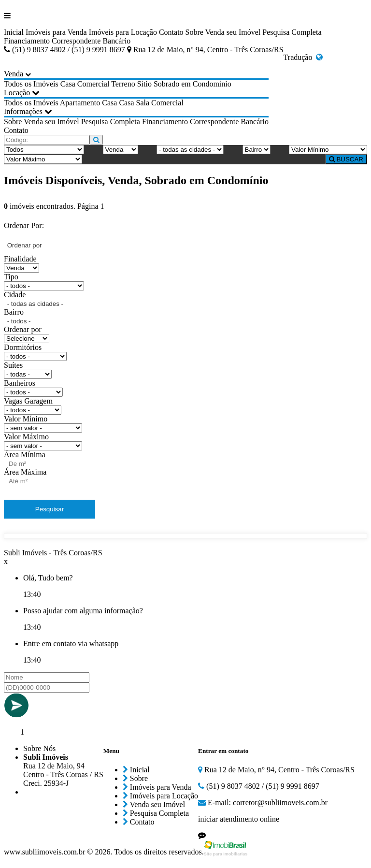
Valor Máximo (26, 437)
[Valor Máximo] (43, 159)
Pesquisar (50, 509)
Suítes (13, 365)
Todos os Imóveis (31, 84)
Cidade (15, 295)
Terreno (123, 84)
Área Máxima (25, 472)
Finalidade (20, 259)
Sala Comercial (160, 103)
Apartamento (80, 103)
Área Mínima (25, 455)
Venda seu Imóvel (233, 32)
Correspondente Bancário (91, 41)
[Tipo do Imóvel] (44, 150)
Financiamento (27, 41)
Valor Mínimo (26, 419)
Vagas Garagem (28, 401)
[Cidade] (190, 150)
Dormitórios (23, 347)
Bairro (14, 312)
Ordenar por (23, 329)
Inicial (14, 32)
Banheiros (20, 383)
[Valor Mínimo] (328, 150)
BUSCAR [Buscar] (346, 159)
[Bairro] (257, 150)
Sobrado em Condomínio (193, 84)
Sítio (144, 84)
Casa (68, 84)
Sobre (194, 32)
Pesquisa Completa (292, 32)
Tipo (11, 277)
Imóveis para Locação (123, 32)
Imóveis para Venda (56, 32)
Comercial (93, 84)
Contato (171, 32)
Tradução (303, 57)
